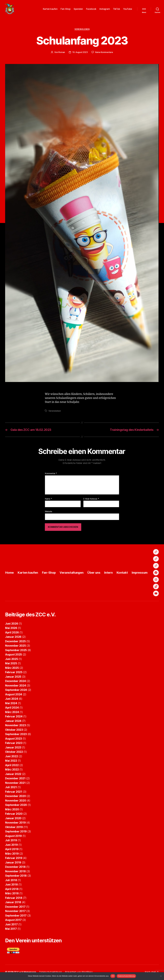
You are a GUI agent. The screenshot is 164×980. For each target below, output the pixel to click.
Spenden (78, 9)
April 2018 (12, 890)
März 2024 (12, 713)
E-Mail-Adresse (91, 500)
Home (9, 573)
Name (48, 500)
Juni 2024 (12, 700)
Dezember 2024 (16, 682)
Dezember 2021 (15, 779)
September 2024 (16, 691)
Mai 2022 (11, 762)
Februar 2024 (14, 717)
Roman (62, 53)
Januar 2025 (13, 677)
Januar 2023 (13, 748)
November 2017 (15, 912)
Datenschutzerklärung (126, 976)
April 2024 (12, 708)
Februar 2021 (14, 792)
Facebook (91, 9)
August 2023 (14, 739)
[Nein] (161, 976)
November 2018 (15, 872)
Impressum (140, 573)
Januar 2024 (13, 722)
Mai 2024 (11, 704)
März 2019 (12, 854)
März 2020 (12, 810)
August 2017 (13, 921)
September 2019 (16, 832)
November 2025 (16, 647)
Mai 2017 (11, 930)
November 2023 (16, 726)
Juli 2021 (11, 788)
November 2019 (15, 824)
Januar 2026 (13, 638)
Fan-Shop (66, 9)
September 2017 (16, 916)
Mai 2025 (11, 664)
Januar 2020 (13, 819)
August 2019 (13, 837)
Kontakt (122, 573)
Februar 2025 (14, 673)
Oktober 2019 (14, 828)
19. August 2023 (80, 53)
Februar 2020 (14, 815)
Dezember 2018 (15, 868)
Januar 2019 (13, 863)
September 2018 (16, 877)
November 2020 (16, 801)
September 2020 (16, 806)
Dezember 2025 (15, 642)
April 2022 (12, 766)
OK (113, 976)
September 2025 (16, 651)
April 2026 (12, 633)
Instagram (105, 9)
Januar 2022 (13, 775)
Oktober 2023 (14, 731)
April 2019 (12, 850)
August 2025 (14, 655)
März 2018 (12, 894)
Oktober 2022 (14, 753)
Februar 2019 (14, 859)
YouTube (128, 9)
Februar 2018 (14, 899)
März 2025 (12, 669)
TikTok (116, 9)
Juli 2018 (11, 881)
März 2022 (12, 770)
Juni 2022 (12, 757)
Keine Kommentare (104, 53)
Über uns (94, 573)
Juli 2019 (11, 841)
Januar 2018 (13, 903)
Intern (108, 573)
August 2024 (14, 695)
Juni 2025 (12, 660)
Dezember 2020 (16, 797)
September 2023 (16, 735)
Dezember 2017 (15, 907)
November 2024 (16, 686)
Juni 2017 (11, 925)
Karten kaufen (50, 9)
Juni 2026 (12, 624)
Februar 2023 (14, 744)
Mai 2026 (11, 629)
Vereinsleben (82, 30)
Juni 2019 (11, 846)
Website (48, 512)
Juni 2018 (11, 885)
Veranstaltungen (71, 573)
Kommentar (51, 474)
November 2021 (15, 784)
